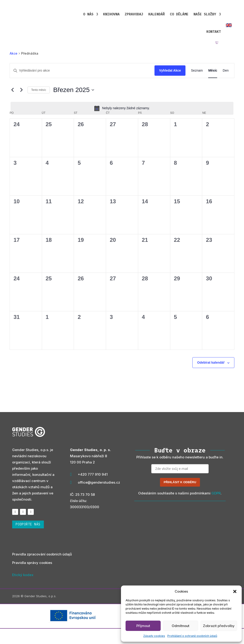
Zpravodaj (107, 13)
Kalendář (129, 13)
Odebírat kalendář (211, 378)
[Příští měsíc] (21, 105)
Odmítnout (181, 626)
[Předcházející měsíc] (12, 105)
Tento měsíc (39, 105)
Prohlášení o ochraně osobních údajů (192, 636)
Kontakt (206, 13)
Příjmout (143, 626)
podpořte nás (28, 540)
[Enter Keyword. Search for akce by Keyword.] (82, 86)
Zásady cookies (154, 636)
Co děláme (152, 13)
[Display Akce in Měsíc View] (213, 86)
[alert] (122, 123)
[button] (235, 591)
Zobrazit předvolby (219, 626)
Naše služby (178, 13)
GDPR (216, 508)
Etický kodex (23, 590)
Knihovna (84, 13)
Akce (14, 68)
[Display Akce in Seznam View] (197, 86)
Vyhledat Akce (170, 86)
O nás (61, 13)
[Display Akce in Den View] (226, 86)
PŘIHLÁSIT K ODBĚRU (180, 497)
